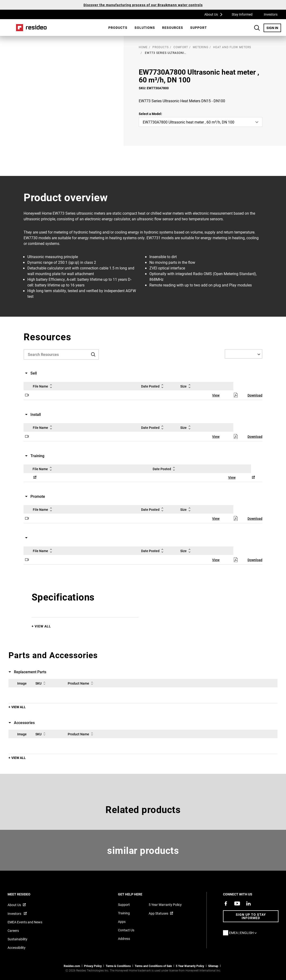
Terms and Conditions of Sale (153, 966)
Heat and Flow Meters (232, 47)
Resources (173, 28)
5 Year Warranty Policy (165, 905)
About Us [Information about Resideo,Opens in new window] (14, 905)
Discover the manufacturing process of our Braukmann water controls (143, 5)
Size (186, 386)
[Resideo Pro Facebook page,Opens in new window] (226, 903)
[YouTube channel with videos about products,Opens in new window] (237, 903)
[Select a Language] (244, 354)
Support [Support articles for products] (124, 905)
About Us (215, 14)
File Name (43, 386)
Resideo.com (72, 966)
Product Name (81, 683)
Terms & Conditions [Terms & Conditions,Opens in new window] (118, 966)
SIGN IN (274, 28)
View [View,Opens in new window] (216, 395)
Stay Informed (242, 14)
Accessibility (17, 948)
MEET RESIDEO (25, 894)
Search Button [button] (257, 28)
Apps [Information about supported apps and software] (122, 922)
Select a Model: (150, 114)
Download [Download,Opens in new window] (255, 395)
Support (199, 28)
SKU (41, 683)
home (143, 47)
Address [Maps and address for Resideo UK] (124, 939)
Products (118, 28)
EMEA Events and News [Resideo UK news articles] (25, 922)
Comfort (181, 47)
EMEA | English (244, 933)
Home (31, 28)
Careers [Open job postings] (13, 931)
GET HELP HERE (137, 894)
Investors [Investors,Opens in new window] (271, 14)
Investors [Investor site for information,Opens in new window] (15, 914)
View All (43, 626)
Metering (201, 47)
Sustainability (17, 939)
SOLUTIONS (145, 28)
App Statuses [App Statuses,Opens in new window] (158, 913)
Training (124, 913)
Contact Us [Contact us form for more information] (126, 930)
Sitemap (213, 966)
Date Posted (153, 386)
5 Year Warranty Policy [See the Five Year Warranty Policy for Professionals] (190, 966)
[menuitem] (118, 28)
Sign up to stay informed (251, 916)
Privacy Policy (93, 966)
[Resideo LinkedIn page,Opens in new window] (248, 903)
